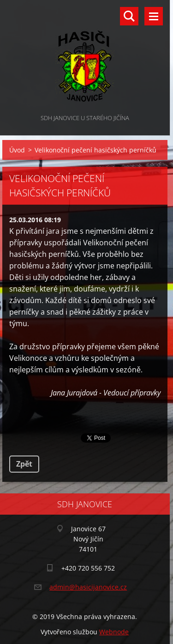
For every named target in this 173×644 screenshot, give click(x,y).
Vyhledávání (129, 16)
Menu (154, 16)
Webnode (114, 632)
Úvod (17, 150)
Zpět (24, 464)
